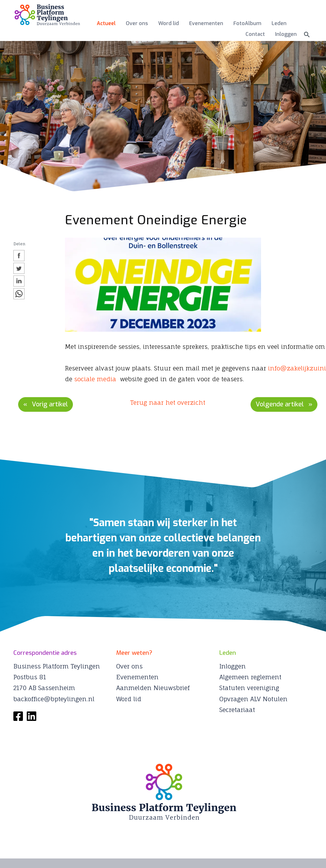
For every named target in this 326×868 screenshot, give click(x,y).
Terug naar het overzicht (168, 403)
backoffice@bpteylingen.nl (54, 699)
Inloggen (286, 34)
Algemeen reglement (250, 677)
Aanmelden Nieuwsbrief (153, 688)
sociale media (95, 379)
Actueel (106, 23)
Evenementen (206, 23)
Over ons (137, 23)
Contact (255, 34)
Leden (279, 23)
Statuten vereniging (249, 688)
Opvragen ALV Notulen (253, 699)
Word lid (169, 23)
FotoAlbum (247, 23)
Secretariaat (237, 710)
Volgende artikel (280, 404)
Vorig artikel (50, 404)
